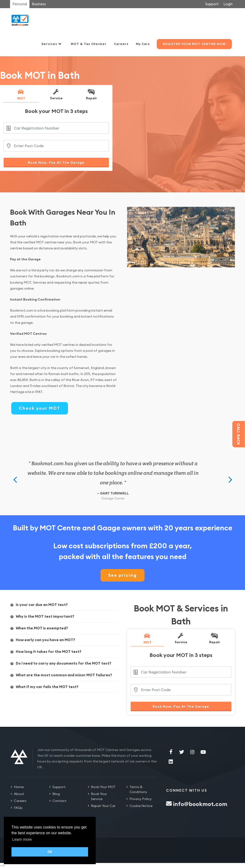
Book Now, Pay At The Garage (56, 162)
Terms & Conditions (138, 789)
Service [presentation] (56, 94)
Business (39, 4)
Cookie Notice (141, 806)
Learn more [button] (22, 839)
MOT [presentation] (21, 95)
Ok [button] (50, 852)
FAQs (18, 808)
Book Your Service (99, 796)
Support (212, 4)
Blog (56, 794)
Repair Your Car (103, 806)
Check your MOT (40, 408)
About (19, 794)
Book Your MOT (103, 787)
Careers (20, 801)
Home (19, 787)
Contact (59, 801)
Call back (239, 434)
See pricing (122, 575)
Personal (20, 4)
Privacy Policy (141, 799)
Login (228, 4)
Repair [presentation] (91, 94)
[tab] (21, 95)
